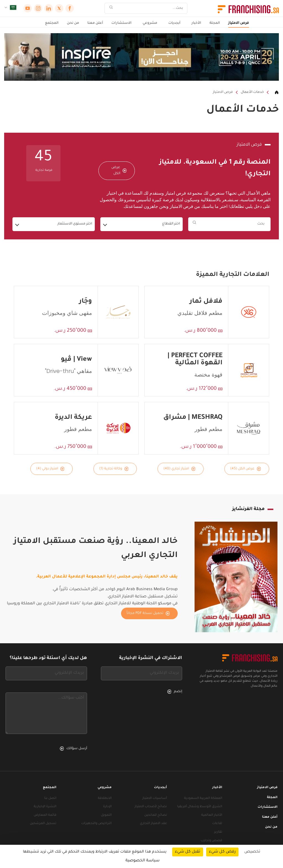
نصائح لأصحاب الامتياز (151, 807)
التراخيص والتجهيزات (96, 824)
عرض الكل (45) (246, 469)
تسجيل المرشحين (43, 824)
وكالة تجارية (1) (114, 469)
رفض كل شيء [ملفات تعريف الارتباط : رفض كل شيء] (222, 852)
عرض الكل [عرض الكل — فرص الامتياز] (119, 171)
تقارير (218, 832)
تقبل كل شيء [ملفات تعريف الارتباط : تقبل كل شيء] (188, 852)
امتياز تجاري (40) (180, 469)
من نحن (73, 23)
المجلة (215, 23)
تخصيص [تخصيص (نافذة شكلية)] (252, 852)
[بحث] (150, 8)
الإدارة (107, 807)
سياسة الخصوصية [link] (142, 861)
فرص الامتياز (239, 23)
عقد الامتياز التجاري (153, 824)
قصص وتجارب (211, 841)
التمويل (106, 815)
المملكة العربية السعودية (203, 798)
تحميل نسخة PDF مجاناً (148, 613)
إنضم (175, 692)
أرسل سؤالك (73, 749)
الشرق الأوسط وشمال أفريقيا (200, 807)
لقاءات (217, 824)
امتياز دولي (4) (50, 469)
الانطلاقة (105, 798)
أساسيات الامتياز (155, 798)
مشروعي (150, 23)
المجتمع (52, 23)
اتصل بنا (50, 798)
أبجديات (174, 23)
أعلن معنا (95, 23)
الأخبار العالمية (212, 815)
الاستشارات (121, 23)
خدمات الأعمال (252, 92)
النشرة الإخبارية (45, 807)
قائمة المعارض (45, 815)
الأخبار (196, 23)
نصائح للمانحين (156, 815)
